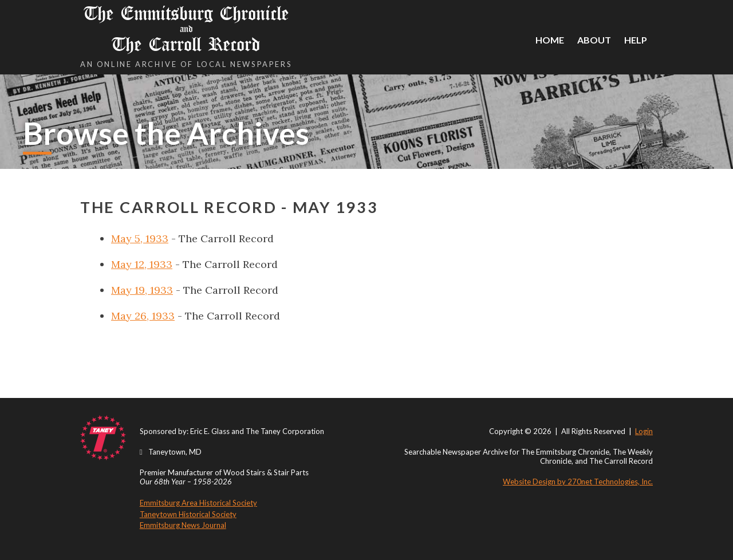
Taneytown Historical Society (188, 514)
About (594, 40)
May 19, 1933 (142, 290)
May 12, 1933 (142, 264)
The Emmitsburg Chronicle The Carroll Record (186, 29)
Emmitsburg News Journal (183, 525)
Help (636, 40)
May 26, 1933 (143, 316)
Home (550, 40)
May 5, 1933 (140, 238)
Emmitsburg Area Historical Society (198, 503)
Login (644, 431)
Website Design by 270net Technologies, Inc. (578, 482)
